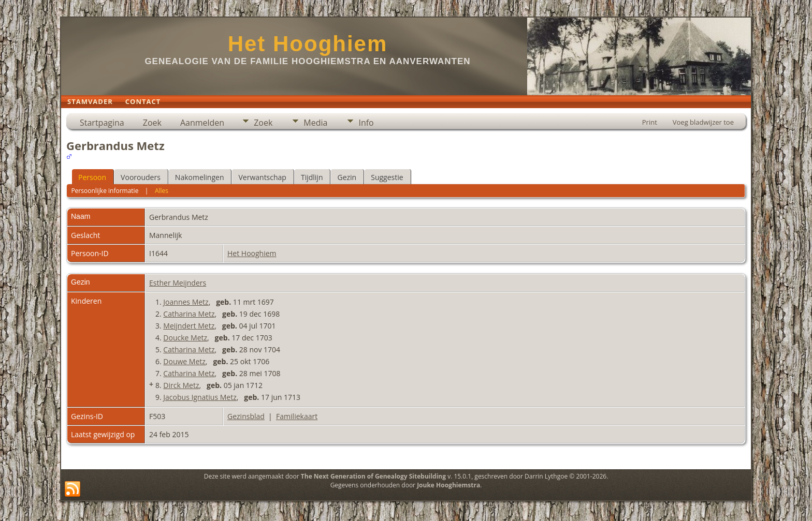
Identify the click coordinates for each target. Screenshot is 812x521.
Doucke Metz (185, 338)
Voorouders (141, 177)
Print (650, 122)
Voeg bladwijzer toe (703, 122)
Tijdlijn (312, 177)
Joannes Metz (186, 302)
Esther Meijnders (178, 283)
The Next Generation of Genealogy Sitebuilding (373, 476)
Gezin (347, 177)
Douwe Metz (184, 361)
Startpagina (102, 123)
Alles (162, 191)
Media (315, 123)
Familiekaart (297, 416)
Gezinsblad (246, 416)
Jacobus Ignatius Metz (200, 397)
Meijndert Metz (189, 326)
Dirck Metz (181, 385)
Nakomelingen (200, 177)
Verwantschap (262, 177)
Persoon (92, 177)
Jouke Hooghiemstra (448, 485)
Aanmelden (202, 123)
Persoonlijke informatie (105, 191)
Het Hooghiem (308, 44)
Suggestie (387, 177)
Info (366, 123)
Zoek (152, 123)
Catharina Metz (189, 314)
